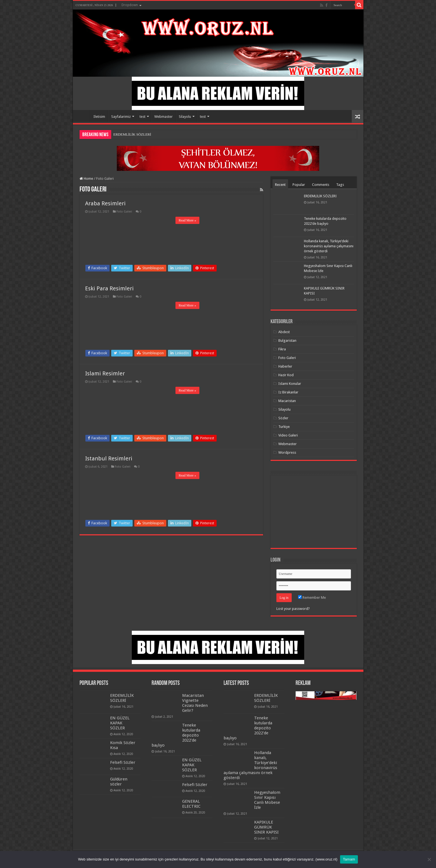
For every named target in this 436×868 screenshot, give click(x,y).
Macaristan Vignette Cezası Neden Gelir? (195, 703)
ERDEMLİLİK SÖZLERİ (132, 134)
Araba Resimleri (105, 203)
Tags (340, 185)
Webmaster (163, 117)
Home (83, 116)
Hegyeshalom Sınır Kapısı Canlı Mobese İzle (267, 800)
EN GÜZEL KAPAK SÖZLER (120, 723)
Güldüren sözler (119, 782)
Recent (280, 185)
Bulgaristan (287, 341)
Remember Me (312, 598)
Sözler (283, 418)
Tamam (349, 859)
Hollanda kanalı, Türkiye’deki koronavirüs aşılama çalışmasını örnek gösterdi (329, 246)
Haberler (285, 366)
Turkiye (284, 427)
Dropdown (130, 5)
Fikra (282, 349)
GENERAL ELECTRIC (191, 804)
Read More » (188, 220)
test (143, 117)
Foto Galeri (124, 212)
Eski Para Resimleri (109, 288)
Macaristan (287, 401)
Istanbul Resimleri (109, 458)
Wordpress (287, 452)
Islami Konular (290, 384)
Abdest (284, 332)
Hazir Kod (286, 375)
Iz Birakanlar (288, 392)
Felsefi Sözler (123, 762)
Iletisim (99, 117)
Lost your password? (293, 609)
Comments (321, 185)
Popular (299, 185)
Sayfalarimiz (121, 117)
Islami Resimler (105, 373)
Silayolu (185, 117)
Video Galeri (288, 435)
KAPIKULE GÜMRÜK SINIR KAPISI (266, 827)
